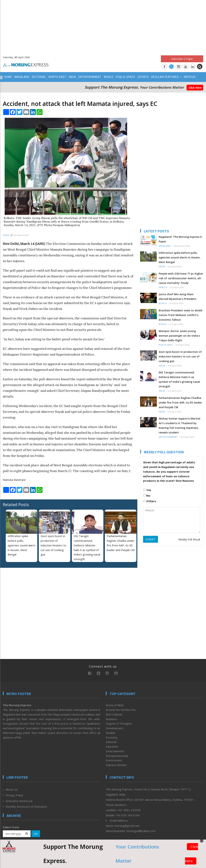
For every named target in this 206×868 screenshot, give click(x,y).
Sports (143, 77)
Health (163, 288)
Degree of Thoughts (119, 723)
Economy (112, 737)
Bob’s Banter (114, 714)
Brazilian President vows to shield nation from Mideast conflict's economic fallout (180, 315)
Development (115, 728)
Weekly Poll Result (189, 539)
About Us (12, 789)
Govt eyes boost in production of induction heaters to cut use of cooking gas (53, 545)
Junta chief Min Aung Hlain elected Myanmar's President (178, 297)
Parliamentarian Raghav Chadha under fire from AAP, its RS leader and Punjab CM (180, 403)
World (109, 77)
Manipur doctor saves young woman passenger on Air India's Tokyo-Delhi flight (179, 336)
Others (150, 501)
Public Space (126, 77)
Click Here (195, 88)
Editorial (39, 77)
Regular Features (166, 77)
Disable (111, 733)
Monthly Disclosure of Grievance (26, 807)
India (72, 77)
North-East (58, 77)
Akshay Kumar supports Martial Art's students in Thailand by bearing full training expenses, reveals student (179, 425)
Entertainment (90, 77)
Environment (114, 760)
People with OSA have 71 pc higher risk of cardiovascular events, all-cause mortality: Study (181, 278)
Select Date (11, 827)
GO (36, 834)
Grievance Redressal (19, 801)
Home (8, 77)
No (147, 495)
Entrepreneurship (117, 756)
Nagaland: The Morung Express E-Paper (181, 239)
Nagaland (22, 77)
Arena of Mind (115, 705)
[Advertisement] (103, 26)
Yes (147, 490)
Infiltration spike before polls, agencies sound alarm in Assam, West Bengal (21, 545)
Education (112, 746)
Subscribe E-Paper (182, 59)
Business (112, 719)
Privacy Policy (14, 795)
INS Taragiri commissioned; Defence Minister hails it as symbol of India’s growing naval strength (179, 379)
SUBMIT (151, 539)
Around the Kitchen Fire (121, 710)
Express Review (116, 765)
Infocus (190, 77)
